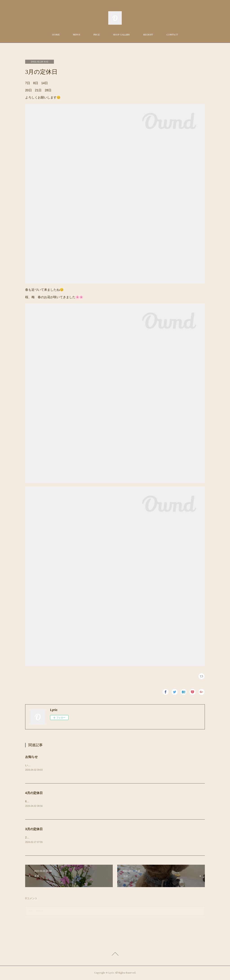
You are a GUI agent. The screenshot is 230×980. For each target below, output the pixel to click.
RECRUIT (148, 35)
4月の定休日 (34, 793)
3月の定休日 (34, 829)
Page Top (115, 955)
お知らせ (31, 757)
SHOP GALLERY (121, 35)
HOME (56, 35)
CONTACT (172, 35)
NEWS (76, 35)
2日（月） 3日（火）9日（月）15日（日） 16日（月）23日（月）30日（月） (74, 838)
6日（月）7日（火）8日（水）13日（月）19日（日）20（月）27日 (66, 802)
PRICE (96, 35)
